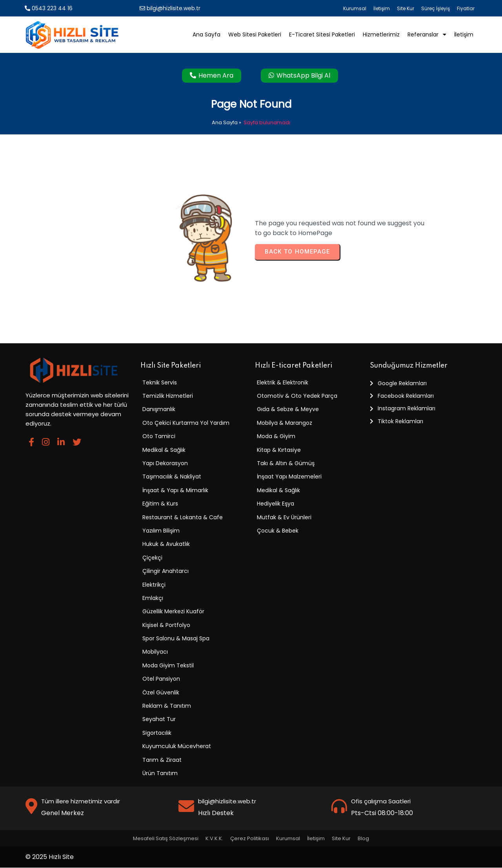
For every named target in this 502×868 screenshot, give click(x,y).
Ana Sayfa (225, 123)
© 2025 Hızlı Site (50, 857)
